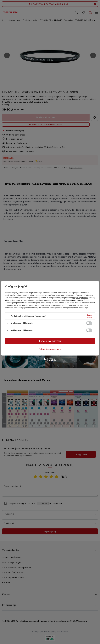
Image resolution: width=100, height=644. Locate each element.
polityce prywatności (80, 298)
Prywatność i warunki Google (78, 300)
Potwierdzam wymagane (50, 349)
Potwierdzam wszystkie (50, 341)
